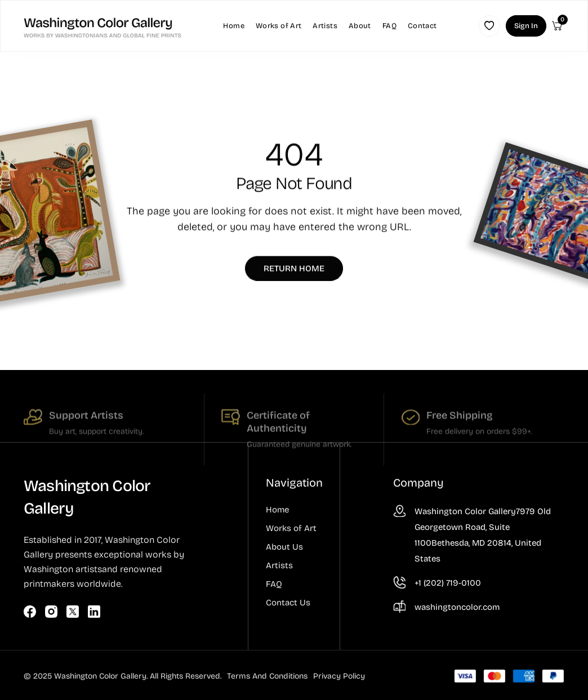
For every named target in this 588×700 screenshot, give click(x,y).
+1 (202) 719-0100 (448, 583)
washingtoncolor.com (457, 607)
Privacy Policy (339, 676)
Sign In (526, 26)
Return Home (294, 271)
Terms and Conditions (267, 676)
